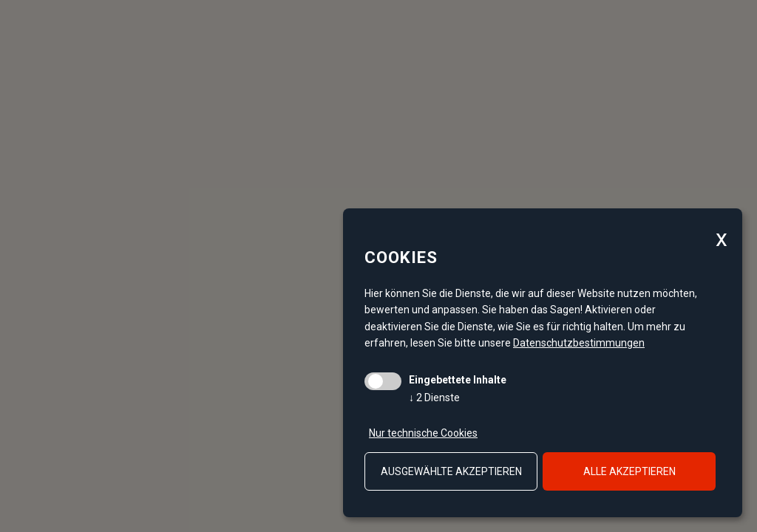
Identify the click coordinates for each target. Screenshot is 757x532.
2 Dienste (434, 398)
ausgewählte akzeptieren (451, 471)
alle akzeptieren (629, 471)
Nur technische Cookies (423, 433)
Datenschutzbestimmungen (579, 343)
